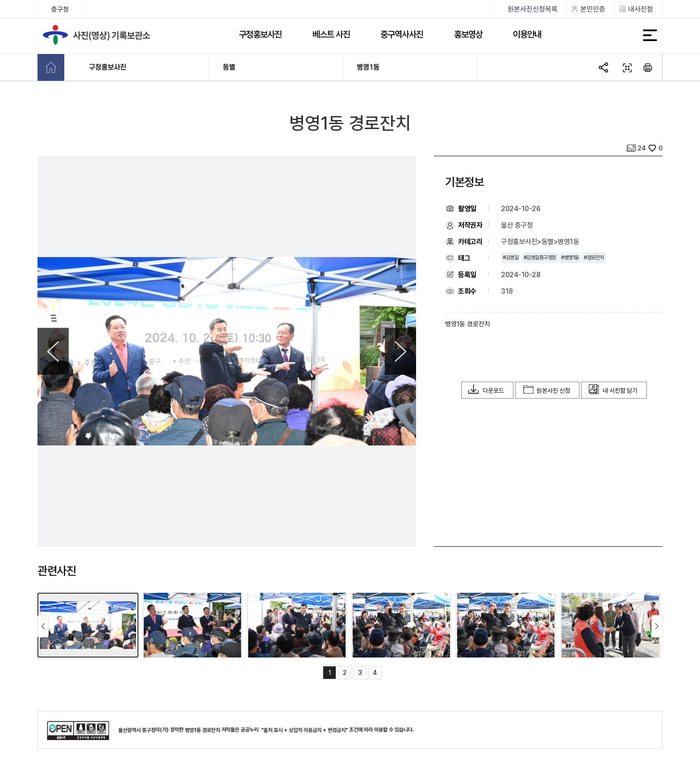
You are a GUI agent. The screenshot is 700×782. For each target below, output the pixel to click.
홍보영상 (468, 34)
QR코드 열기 (626, 68)
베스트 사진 (331, 34)
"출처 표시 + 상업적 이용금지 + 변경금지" (304, 730)
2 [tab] (345, 673)
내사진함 (641, 9)
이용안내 (527, 34)
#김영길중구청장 (540, 258)
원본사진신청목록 (533, 9)
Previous (53, 351)
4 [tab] (375, 673)
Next (400, 351)
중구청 (60, 9)
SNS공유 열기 (604, 68)
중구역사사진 (402, 34)
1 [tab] (330, 673)
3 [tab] (360, 673)
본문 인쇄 (648, 68)
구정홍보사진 (260, 34)
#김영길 (510, 258)
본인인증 (593, 9)
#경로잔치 (594, 258)
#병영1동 (570, 258)
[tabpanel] (90, 625)
